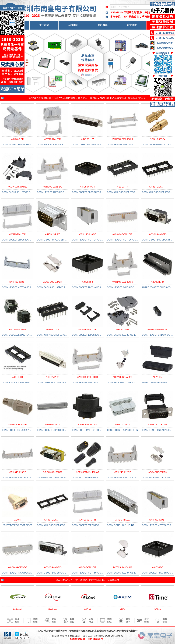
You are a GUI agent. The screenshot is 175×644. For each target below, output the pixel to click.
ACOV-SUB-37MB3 (52, 282)
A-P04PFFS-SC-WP (87, 425)
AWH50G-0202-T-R (87, 567)
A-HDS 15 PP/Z (52, 234)
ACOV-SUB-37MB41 (123, 567)
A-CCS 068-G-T (87, 187)
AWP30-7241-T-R (87, 520)
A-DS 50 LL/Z (88, 139)
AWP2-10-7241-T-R (88, 330)
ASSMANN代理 (101, 98)
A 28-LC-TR (122, 187)
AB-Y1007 (158, 377)
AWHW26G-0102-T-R (122, 234)
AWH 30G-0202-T (157, 520)
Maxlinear (52, 609)
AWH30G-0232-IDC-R (87, 377)
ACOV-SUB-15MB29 (123, 377)
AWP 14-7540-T (122, 425)
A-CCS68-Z (157, 567)
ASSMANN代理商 (121, 12)
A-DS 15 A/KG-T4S (53, 567)
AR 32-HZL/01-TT (157, 187)
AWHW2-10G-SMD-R (157, 330)
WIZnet (88, 609)
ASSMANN (64, 580)
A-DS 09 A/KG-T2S (158, 234)
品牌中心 (73, 25)
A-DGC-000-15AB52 (52, 472)
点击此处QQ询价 (165, 43)
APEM (122, 609)
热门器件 (103, 25)
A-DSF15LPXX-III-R (158, 425)
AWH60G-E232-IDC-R (122, 139)
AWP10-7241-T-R (52, 139)
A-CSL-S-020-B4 (157, 139)
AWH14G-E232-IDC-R (122, 282)
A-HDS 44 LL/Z (122, 520)
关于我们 (44, 25)
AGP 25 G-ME (122, 330)
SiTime (158, 609)
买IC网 (64, 631)
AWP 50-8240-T (52, 425)
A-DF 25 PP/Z (53, 377)
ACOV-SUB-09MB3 (157, 472)
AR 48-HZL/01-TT (52, 520)
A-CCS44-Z (87, 282)
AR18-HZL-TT (52, 330)
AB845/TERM (157, 282)
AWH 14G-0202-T (87, 234)
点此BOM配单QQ (165, 48)
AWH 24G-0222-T (122, 472)
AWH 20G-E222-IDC (52, 187)
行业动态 (132, 25)
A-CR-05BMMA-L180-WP (88, 472)
